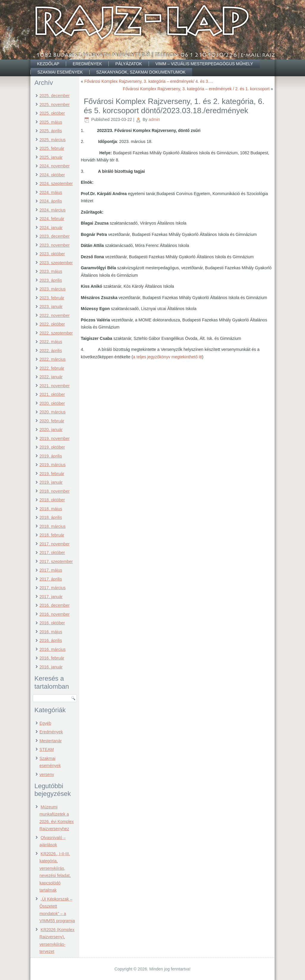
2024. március (52, 210)
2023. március (52, 289)
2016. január (51, 667)
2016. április (51, 640)
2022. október (52, 324)
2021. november (54, 386)
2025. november (54, 105)
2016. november (54, 614)
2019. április (51, 456)
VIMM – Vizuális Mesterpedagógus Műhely (204, 64)
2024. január (51, 228)
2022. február (52, 368)
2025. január (51, 157)
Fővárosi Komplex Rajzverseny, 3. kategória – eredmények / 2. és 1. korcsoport (196, 89)
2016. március (52, 649)
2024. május (51, 192)
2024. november (54, 166)
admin (154, 119)
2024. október (52, 175)
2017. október (52, 553)
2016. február (52, 658)
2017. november (54, 544)
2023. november (54, 245)
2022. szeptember (56, 333)
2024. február (52, 219)
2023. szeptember (56, 263)
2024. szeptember (56, 183)
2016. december (54, 605)
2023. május (51, 271)
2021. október (52, 394)
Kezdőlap (48, 64)
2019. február (52, 474)
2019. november (54, 438)
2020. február (52, 421)
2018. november (54, 491)
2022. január (51, 377)
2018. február (52, 535)
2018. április (51, 517)
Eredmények (87, 64)
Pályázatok (129, 64)
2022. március (52, 359)
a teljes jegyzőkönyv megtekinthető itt (167, 357)
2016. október (52, 623)
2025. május (51, 122)
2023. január (51, 307)
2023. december (54, 236)
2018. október (52, 500)
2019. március (52, 465)
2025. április (51, 131)
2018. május (51, 509)
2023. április (51, 280)
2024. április (51, 201)
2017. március (52, 588)
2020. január (51, 430)
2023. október (52, 254)
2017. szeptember (56, 561)
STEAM (46, 749)
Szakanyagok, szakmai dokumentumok (141, 72)
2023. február (52, 298)
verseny (47, 774)
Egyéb (45, 723)
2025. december (54, 96)
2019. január (51, 482)
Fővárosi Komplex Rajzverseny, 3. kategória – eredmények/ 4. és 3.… (149, 81)
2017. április (51, 579)
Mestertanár (50, 741)
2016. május (51, 632)
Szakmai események (60, 72)
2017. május (51, 570)
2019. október (52, 447)
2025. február (52, 148)
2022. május (51, 342)
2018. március (52, 526)
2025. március (52, 140)
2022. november (54, 315)
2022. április (51, 351)
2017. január (51, 597)
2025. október (52, 113)
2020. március (52, 412)
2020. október (52, 403)
